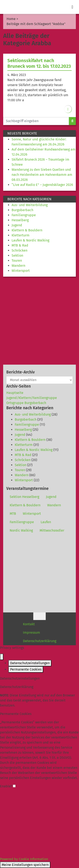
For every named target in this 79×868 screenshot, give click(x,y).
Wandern (18, 266)
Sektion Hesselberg (24, 497)
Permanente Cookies (26, 669)
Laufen (46, 522)
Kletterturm (21, 235)
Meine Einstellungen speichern (25, 865)
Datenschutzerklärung (40, 641)
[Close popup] (2, 657)
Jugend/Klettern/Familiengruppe (32, 398)
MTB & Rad (20, 245)
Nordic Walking (21, 530)
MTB (13, 514)
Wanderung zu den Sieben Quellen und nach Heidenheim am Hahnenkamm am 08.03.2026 (42, 175)
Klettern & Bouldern (27, 230)
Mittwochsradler (52, 530)
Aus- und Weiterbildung (30, 205)
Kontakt (29, 624)
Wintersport (21, 271)
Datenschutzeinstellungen (30, 663)
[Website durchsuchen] (36, 121)
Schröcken (19, 250)
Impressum (31, 633)
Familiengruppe (24, 215)
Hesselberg (20, 220)
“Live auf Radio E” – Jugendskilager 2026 (42, 185)
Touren (17, 261)
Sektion (17, 255)
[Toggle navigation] (72, 7)
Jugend (17, 225)
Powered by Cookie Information (24, 859)
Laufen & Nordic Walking (30, 240)
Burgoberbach (22, 210)
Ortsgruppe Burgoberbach (26, 403)
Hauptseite (15, 393)
